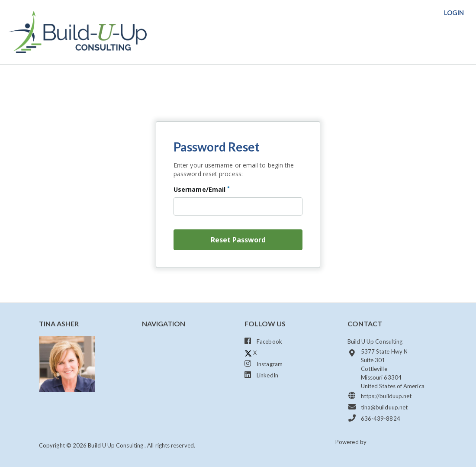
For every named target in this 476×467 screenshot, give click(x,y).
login (454, 13)
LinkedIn (261, 375)
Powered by (352, 442)
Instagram (264, 364)
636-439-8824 (374, 418)
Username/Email (202, 189)
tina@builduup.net (378, 407)
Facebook (263, 341)
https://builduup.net (380, 396)
